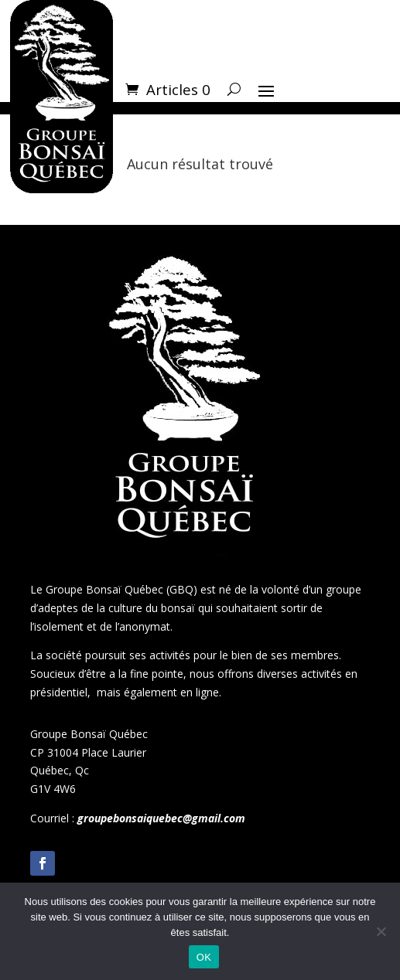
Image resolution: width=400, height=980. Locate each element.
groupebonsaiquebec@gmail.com (161, 818)
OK (204, 957)
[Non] (381, 931)
